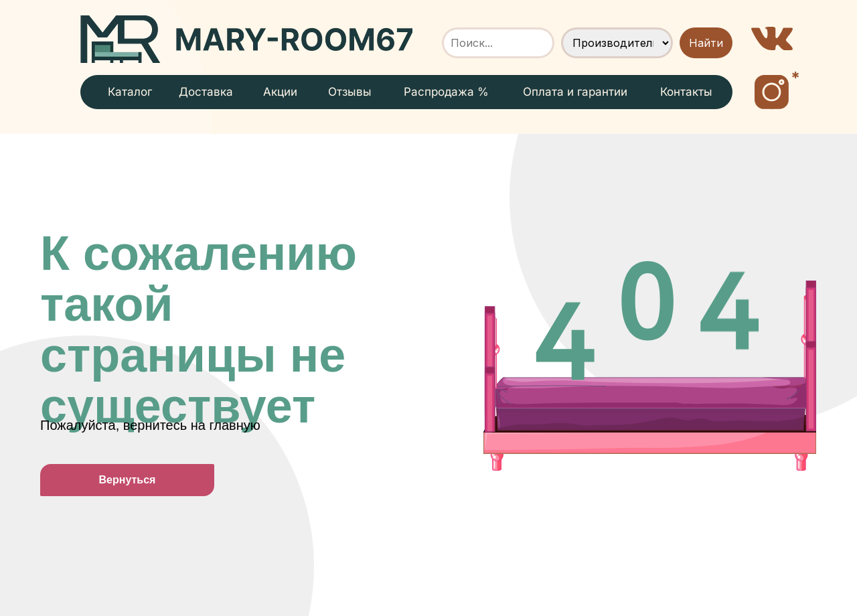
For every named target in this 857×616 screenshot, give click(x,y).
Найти (706, 43)
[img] (246, 39)
